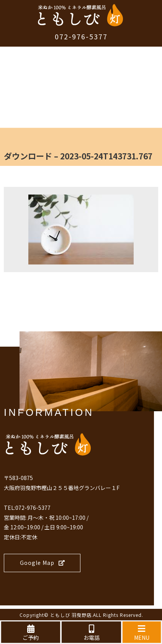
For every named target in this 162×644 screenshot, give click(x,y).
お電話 (91, 633)
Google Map (43, 563)
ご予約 (31, 633)
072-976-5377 (81, 36)
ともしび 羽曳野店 (71, 615)
